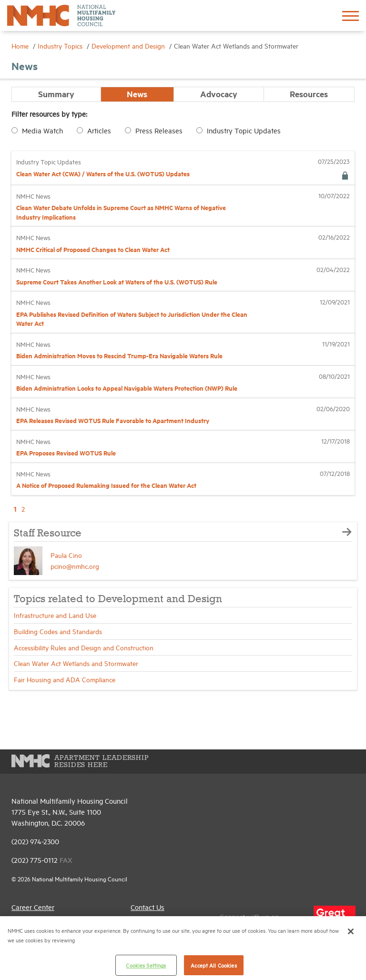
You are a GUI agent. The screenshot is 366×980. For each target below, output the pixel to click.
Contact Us (147, 907)
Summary (56, 94)
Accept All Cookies (213, 965)
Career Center (33, 907)
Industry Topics (61, 45)
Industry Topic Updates (244, 130)
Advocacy (219, 94)
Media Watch (42, 130)
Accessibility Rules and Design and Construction (84, 647)
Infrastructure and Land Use (55, 615)
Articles (99, 130)
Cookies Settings (146, 965)
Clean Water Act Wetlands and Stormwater (76, 663)
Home (21, 45)
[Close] (351, 931)
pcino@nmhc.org (75, 566)
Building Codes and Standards (58, 631)
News (137, 94)
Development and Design (129, 45)
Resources (309, 94)
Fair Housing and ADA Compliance (65, 679)
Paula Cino (66, 555)
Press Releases (159, 130)
